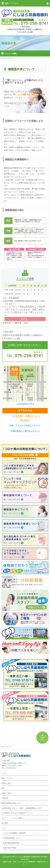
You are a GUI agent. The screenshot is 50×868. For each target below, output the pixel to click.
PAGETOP (42, 738)
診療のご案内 (6, 793)
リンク (4, 828)
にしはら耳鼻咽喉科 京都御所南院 (28, 857)
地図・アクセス (7, 778)
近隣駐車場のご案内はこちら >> (25, 431)
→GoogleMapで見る (25, 404)
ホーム (4, 773)
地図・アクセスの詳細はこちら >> (25, 425)
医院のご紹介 (6, 783)
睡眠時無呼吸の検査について (12, 803)
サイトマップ (6, 747)
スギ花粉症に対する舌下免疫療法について (17, 813)
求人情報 (5, 823)
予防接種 (5, 798)
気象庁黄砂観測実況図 (11, 843)
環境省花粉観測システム (12, 838)
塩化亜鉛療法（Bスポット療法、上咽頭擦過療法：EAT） (22, 808)
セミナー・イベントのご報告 (12, 818)
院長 (3, 788)
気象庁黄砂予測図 (10, 848)
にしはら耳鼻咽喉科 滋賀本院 (14, 833)
